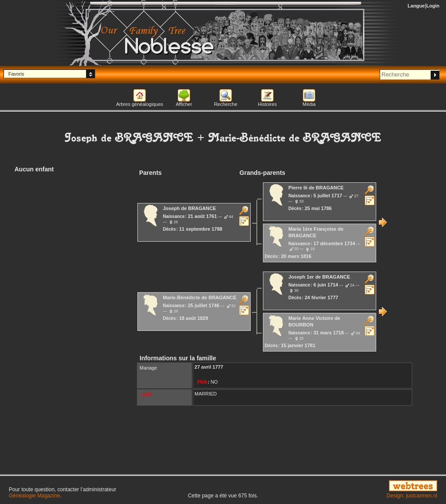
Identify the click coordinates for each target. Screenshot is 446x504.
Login (433, 6)
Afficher (184, 104)
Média (309, 104)
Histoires (268, 104)
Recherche (225, 104)
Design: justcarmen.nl (412, 496)
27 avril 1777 (209, 367)
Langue (416, 6)
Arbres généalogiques (139, 104)
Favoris (16, 74)
